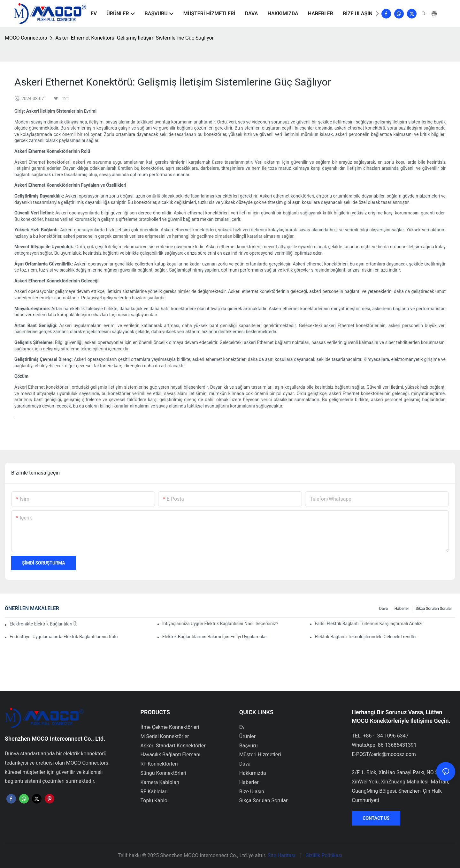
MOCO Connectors (26, 38)
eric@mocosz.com (395, 754)
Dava (383, 609)
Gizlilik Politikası (324, 855)
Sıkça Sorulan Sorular (434, 609)
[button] (377, 14)
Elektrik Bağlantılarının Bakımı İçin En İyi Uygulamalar (215, 637)
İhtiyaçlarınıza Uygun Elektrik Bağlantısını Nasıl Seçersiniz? (220, 624)
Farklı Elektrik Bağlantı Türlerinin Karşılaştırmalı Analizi (368, 624)
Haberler (402, 609)
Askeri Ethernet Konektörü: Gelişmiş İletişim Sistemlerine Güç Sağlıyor (134, 38)
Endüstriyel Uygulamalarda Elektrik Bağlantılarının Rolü (64, 637)
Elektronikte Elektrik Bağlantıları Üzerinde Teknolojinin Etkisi (43, 624)
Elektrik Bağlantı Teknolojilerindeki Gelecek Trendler (366, 637)
